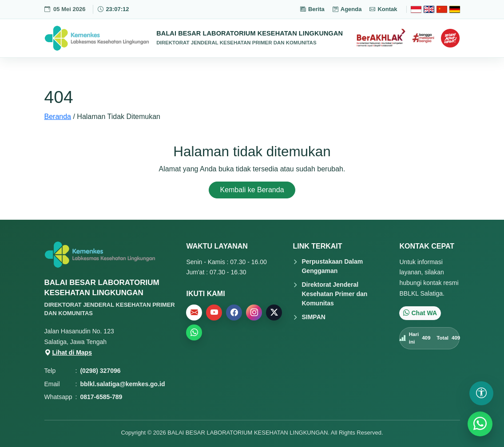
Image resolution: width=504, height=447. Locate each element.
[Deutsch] (455, 9)
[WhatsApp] (480, 424)
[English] (429, 9)
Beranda (58, 117)
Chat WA (420, 313)
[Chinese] (442, 9)
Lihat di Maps (68, 352)
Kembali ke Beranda (252, 190)
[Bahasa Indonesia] (416, 9)
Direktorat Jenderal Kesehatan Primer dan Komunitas (334, 294)
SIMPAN (313, 317)
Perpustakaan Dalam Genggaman (332, 266)
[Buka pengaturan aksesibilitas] (481, 393)
